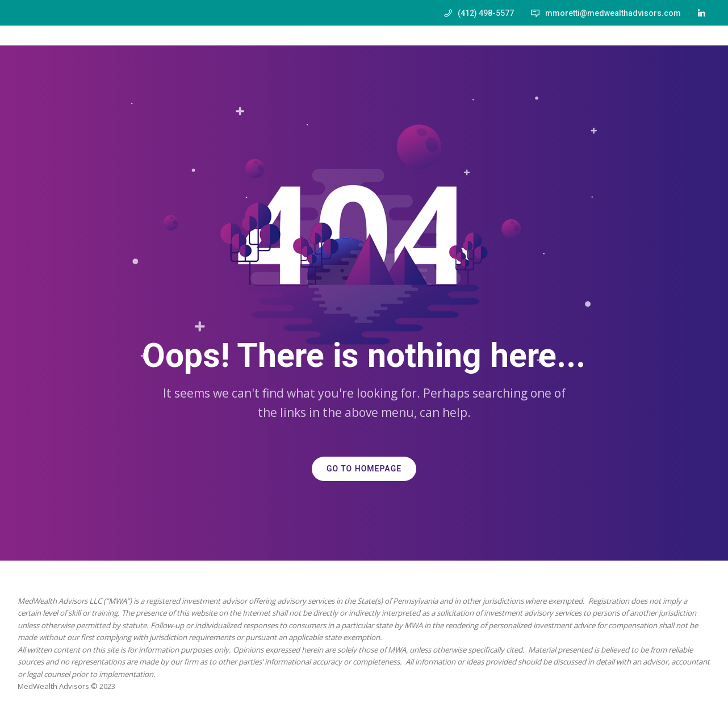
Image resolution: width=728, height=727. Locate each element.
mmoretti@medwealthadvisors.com (613, 13)
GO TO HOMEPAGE (364, 469)
